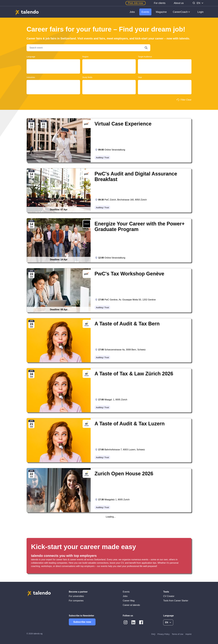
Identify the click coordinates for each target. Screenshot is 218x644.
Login (200, 12)
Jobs (132, 12)
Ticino (109, 62)
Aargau (109, 65)
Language (31, 57)
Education (53, 88)
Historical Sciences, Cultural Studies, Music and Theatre (109, 94)
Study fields (87, 77)
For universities (76, 596)
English (53, 68)
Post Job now (136, 3)
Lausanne (109, 73)
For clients (160, 3)
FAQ (153, 634)
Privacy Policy (164, 634)
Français (53, 65)
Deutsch (53, 62)
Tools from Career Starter (176, 601)
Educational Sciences (109, 88)
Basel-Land (109, 68)
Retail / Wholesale (53, 91)
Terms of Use (178, 634)
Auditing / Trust (53, 86)
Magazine (161, 12)
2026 (165, 86)
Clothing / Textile (53, 83)
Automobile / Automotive (53, 94)
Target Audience (145, 57)
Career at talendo (131, 605)
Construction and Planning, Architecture (109, 83)
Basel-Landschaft (109, 70)
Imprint (188, 634)
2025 (165, 83)
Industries (31, 77)
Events (145, 12)
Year (140, 77)
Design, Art (109, 86)
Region (85, 57)
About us (179, 3)
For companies (76, 601)
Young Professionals (165, 62)
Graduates (165, 65)
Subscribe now (82, 622)
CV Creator (169, 596)
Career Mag (129, 601)
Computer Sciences (109, 91)
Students (165, 68)
